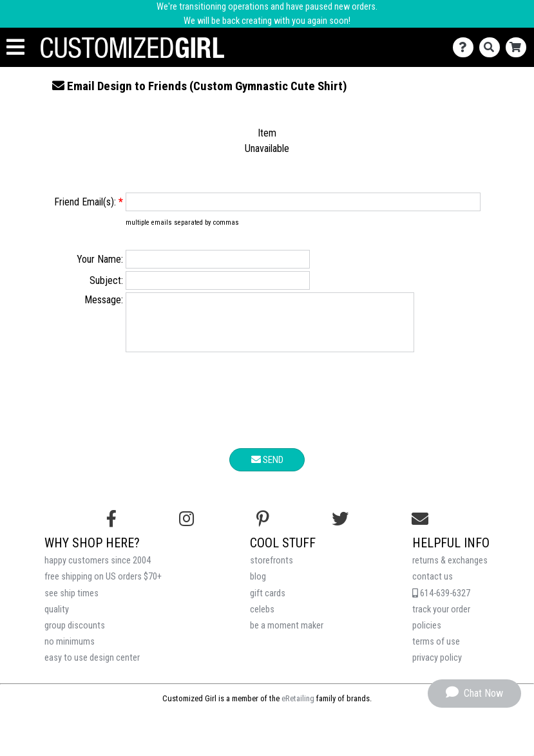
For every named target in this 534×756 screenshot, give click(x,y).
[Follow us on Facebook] (111, 529)
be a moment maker (287, 635)
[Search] (492, 47)
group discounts (75, 635)
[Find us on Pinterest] (263, 529)
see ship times (72, 603)
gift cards (268, 603)
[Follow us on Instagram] (186, 529)
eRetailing (298, 708)
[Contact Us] (466, 47)
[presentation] (267, 412)
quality (57, 619)
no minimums (70, 651)
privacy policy (437, 667)
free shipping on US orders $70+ (103, 586)
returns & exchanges (450, 570)
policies (427, 635)
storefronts (272, 570)
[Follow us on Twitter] (340, 529)
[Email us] (420, 529)
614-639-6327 (441, 603)
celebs (262, 619)
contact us (433, 586)
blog (258, 586)
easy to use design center (92, 667)
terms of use (436, 651)
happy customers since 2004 (98, 570)
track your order (441, 619)
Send (267, 469)
